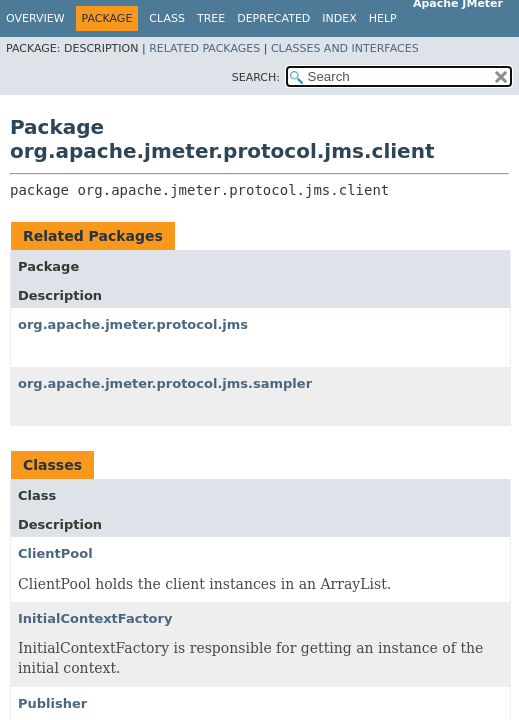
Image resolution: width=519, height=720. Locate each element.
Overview (35, 18)
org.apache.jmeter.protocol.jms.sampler (165, 383)
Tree (211, 18)
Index (339, 18)
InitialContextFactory (95, 618)
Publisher (52, 703)
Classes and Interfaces (345, 48)
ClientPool (55, 553)
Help (383, 18)
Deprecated (273, 18)
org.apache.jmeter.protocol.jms (133, 324)
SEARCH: (256, 77)
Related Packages (204, 48)
